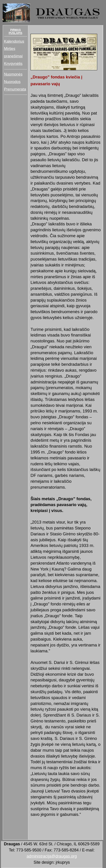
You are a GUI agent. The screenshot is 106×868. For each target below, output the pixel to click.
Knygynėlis (13, 64)
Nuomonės (13, 74)
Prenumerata (15, 89)
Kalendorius (14, 41)
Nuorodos (12, 82)
